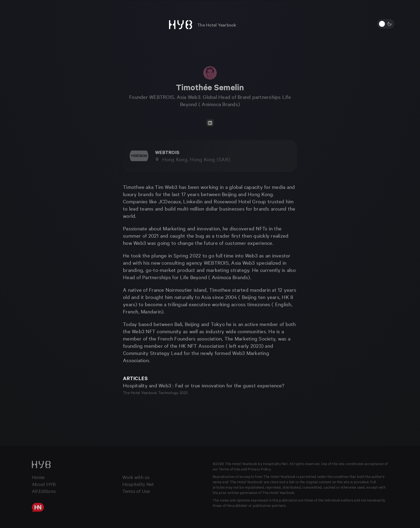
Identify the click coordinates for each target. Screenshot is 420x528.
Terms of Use (136, 491)
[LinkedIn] (210, 123)
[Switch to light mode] (386, 24)
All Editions (44, 491)
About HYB (44, 484)
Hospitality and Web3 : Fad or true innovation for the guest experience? (204, 385)
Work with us (136, 477)
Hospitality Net (138, 484)
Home (38, 477)
